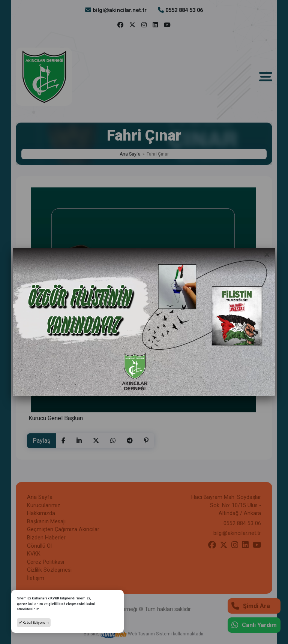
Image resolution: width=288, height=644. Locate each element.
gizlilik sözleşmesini (67, 604)
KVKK (55, 598)
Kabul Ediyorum (34, 622)
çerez (22, 604)
